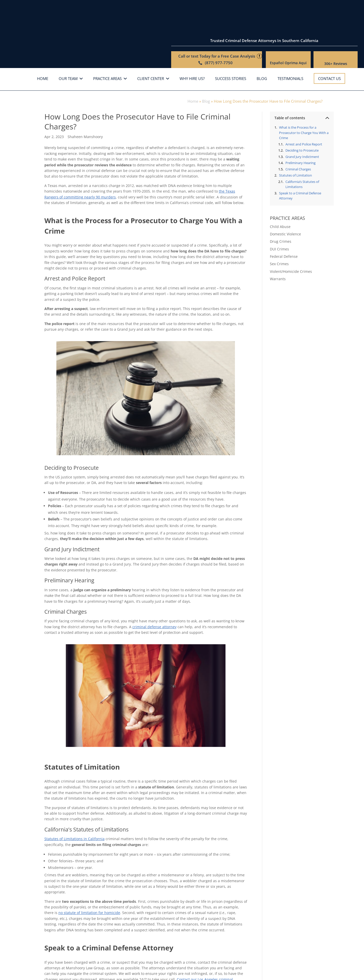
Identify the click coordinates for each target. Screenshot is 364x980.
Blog (262, 52)
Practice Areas (107, 52)
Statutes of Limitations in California (74, 812)
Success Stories (231, 52)
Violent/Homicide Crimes (291, 244)
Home (43, 52)
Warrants (278, 252)
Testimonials (290, 52)
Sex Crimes (279, 237)
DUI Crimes (279, 222)
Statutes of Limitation (296, 148)
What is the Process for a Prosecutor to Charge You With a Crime (304, 105)
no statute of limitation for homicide (89, 886)
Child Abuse (280, 199)
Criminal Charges (298, 142)
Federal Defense (284, 229)
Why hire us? (192, 52)
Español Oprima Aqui (288, 29)
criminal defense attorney (154, 600)
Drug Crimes (281, 214)
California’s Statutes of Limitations (302, 157)
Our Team (68, 52)
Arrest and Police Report (304, 117)
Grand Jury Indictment (302, 129)
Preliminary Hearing (300, 136)
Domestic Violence (285, 207)
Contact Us (329, 51)
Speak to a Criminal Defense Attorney (300, 169)
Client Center (151, 52)
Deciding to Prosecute (302, 123)
